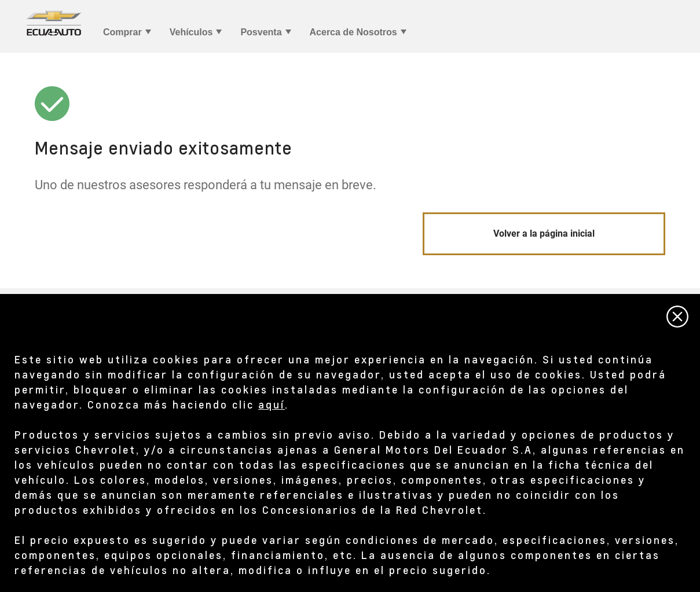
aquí (272, 404)
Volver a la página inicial (544, 234)
